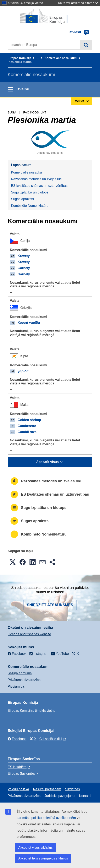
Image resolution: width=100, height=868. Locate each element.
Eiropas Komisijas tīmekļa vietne (32, 711)
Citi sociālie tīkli (51, 739)
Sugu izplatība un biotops (30, 192)
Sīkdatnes (73, 789)
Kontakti (85, 796)
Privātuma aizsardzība (24, 680)
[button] (13, 562)
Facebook (17, 739)
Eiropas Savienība (21, 774)
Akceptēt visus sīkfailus (35, 848)
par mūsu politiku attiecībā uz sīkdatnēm (46, 818)
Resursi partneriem (47, 789)
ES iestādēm (17, 767)
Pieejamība (16, 686)
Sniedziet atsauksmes (50, 605)
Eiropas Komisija (20, 58)
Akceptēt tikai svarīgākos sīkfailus (43, 858)
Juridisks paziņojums (60, 796)
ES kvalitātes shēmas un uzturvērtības (39, 186)
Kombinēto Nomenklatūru (30, 206)
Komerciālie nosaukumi (61, 58)
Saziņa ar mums (20, 673)
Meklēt (86, 45)
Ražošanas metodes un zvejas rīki (36, 179)
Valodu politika (18, 789)
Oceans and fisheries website (29, 634)
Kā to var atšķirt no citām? (78, 3)
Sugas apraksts (22, 199)
